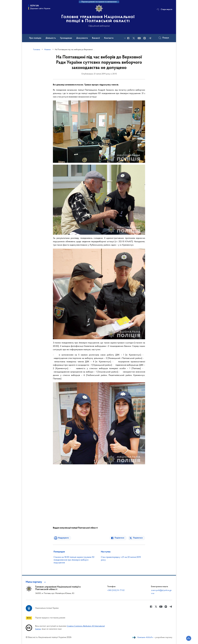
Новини (47, 50)
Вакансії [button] (96, 38)
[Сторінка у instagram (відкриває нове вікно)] (145, 38)
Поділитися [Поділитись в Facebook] (120, 538)
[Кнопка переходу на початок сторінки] (189, 638)
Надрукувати (63, 538)
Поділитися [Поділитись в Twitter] (138, 538)
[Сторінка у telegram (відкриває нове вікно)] (150, 38)
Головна (37, 50)
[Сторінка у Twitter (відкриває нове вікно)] (134, 38)
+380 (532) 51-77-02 (116, 590)
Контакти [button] (109, 38)
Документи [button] (82, 38)
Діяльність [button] (51, 38)
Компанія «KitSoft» (145, 637)
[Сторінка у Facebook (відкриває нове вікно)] (128, 38)
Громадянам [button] (66, 38)
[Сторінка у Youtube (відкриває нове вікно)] (139, 38)
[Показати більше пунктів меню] (125, 38)
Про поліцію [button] (35, 38)
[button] (36, 582)
